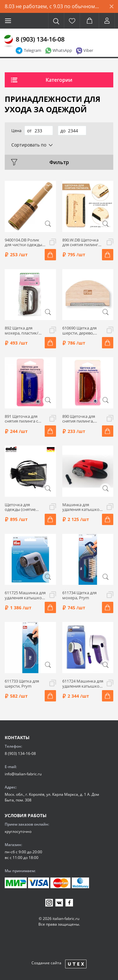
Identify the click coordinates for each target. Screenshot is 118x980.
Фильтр (59, 162)
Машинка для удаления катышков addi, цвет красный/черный (82, 507)
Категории (59, 80)
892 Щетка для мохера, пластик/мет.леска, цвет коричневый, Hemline (22, 331)
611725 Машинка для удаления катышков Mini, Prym (25, 595)
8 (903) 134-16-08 (40, 39)
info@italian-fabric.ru (23, 774)
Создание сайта (46, 963)
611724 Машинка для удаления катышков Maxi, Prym (83, 684)
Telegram (33, 50)
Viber (88, 50)
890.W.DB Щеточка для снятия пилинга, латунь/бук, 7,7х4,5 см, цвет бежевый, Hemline (82, 243)
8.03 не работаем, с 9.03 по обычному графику (55, 6)
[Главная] (8, 41)
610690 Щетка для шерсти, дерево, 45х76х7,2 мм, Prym (81, 331)
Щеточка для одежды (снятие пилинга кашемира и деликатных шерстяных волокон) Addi (24, 507)
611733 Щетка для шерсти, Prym (22, 684)
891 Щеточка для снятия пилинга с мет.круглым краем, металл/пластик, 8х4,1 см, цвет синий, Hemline (25, 419)
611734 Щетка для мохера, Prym (79, 595)
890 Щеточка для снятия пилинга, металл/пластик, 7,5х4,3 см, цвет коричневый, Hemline (79, 419)
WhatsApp (62, 50)
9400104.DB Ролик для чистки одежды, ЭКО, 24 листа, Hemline (24, 243)
